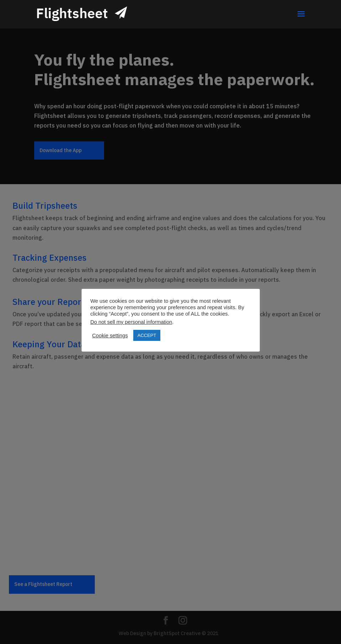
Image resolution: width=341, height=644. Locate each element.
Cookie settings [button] (110, 336)
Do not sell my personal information (131, 322)
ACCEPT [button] (147, 335)
